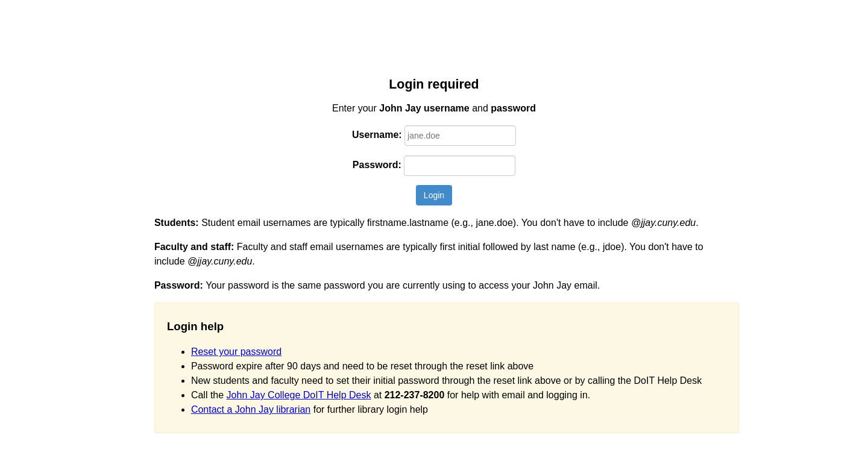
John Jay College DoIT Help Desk (299, 395)
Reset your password (236, 352)
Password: (377, 165)
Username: (377, 135)
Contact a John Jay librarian (251, 409)
